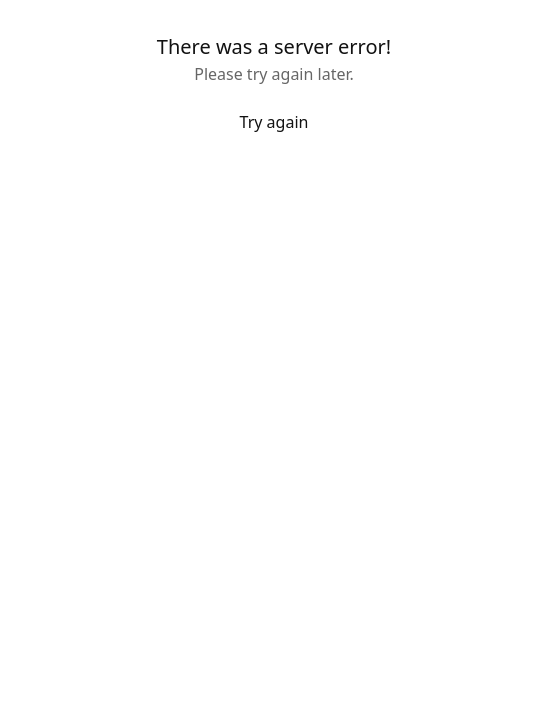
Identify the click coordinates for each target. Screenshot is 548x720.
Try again (274, 122)
